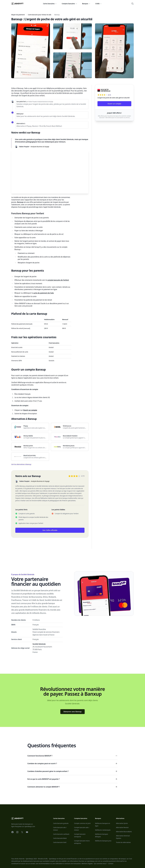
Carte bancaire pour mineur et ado (40, 15)
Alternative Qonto (122, 823)
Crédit (99, 4)
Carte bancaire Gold (60, 842)
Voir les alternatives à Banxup (21, 464)
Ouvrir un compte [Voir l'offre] (114, 104)
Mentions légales (87, 864)
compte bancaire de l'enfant (58, 280)
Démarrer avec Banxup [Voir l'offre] (73, 712)
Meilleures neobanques (103, 830)
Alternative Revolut (122, 827)
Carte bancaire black (60, 838)
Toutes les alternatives (123, 842)
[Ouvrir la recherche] (133, 4)
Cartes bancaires (50, 4)
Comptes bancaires (69, 4)
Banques (86, 4)
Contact (111, 864)
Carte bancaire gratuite (61, 823)
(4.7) (109, 95)
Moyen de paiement (18, 15)
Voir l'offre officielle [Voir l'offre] (50, 530)
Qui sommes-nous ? (100, 864)
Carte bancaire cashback (61, 834)
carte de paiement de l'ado (44, 293)
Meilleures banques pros (103, 841)
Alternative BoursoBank (124, 832)
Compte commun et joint (82, 823)
